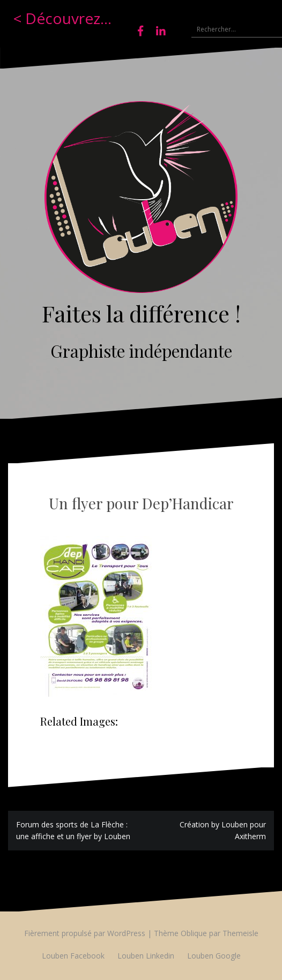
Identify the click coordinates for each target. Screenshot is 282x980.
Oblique (194, 933)
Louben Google (214, 956)
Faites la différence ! (141, 313)
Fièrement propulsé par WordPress (85, 933)
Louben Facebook (73, 956)
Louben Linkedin (146, 956)
